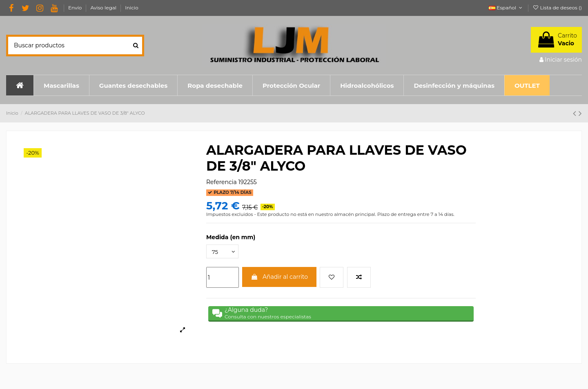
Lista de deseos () (557, 8)
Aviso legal (104, 8)
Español (506, 8)
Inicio (131, 8)
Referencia (222, 182)
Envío (76, 8)
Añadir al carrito (279, 278)
